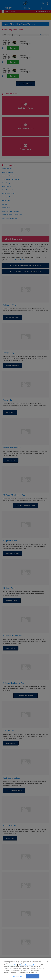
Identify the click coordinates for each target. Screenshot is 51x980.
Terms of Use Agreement (27, 965)
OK (32, 976)
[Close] (47, 962)
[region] (25, 969)
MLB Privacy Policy (12, 965)
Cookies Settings (17, 976)
